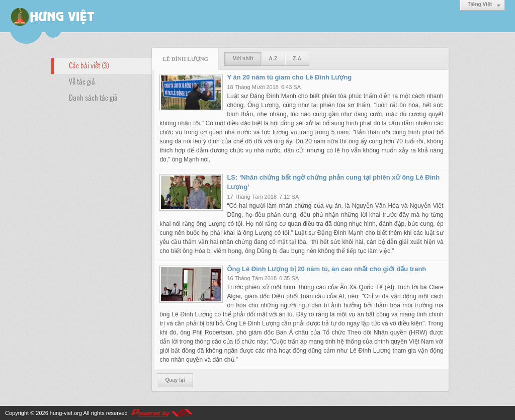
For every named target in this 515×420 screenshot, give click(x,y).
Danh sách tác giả (93, 97)
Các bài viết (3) (89, 65)
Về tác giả (82, 81)
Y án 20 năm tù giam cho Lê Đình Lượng (289, 77)
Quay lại (175, 380)
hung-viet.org (66, 413)
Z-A (297, 59)
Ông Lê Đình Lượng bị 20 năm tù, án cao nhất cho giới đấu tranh (326, 269)
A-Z (273, 59)
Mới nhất (243, 59)
